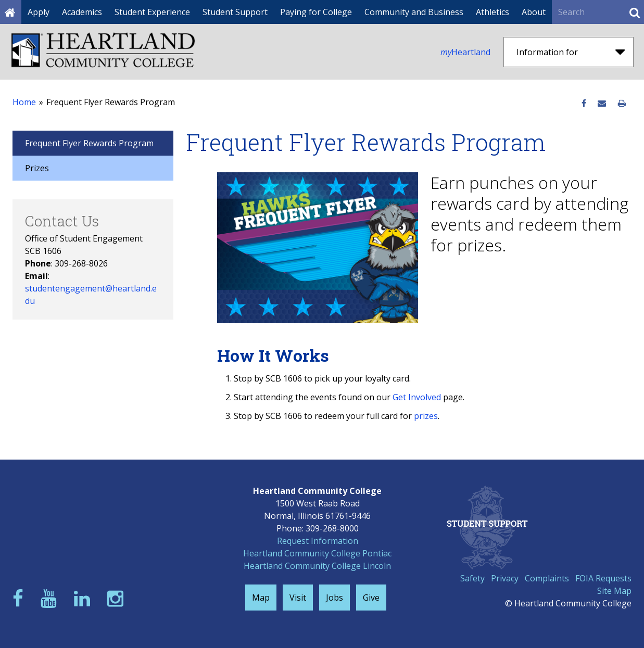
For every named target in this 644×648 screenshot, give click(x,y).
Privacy (505, 578)
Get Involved (417, 397)
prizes (426, 416)
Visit (298, 598)
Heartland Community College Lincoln (317, 566)
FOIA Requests (603, 578)
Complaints (547, 578)
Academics (82, 12)
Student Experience (152, 12)
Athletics (493, 12)
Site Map (614, 591)
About (534, 12)
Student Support (235, 12)
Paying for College (316, 12)
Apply (39, 12)
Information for (571, 52)
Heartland (465, 52)
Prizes (37, 168)
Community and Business (414, 12)
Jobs (334, 598)
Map (261, 598)
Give (371, 598)
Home (24, 102)
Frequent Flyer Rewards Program (89, 143)
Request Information (318, 541)
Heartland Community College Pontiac (317, 553)
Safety (472, 578)
